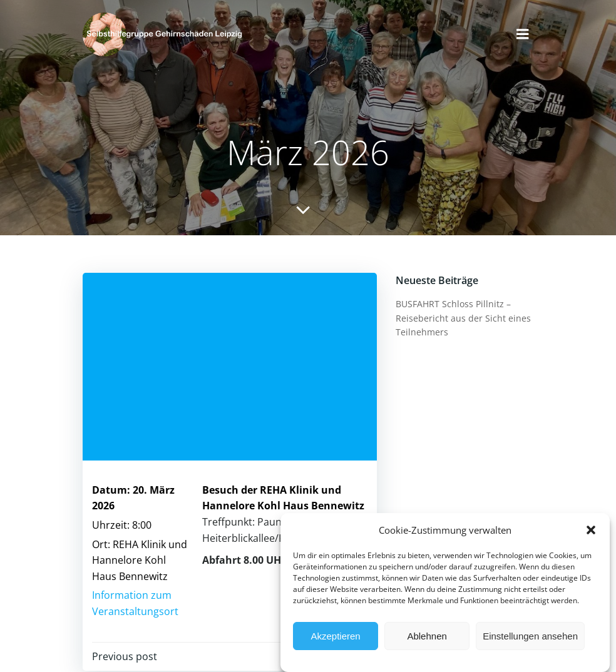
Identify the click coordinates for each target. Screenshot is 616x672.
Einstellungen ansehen (530, 637)
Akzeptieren (335, 637)
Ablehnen (427, 637)
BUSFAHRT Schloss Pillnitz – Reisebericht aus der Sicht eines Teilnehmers (463, 318)
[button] (591, 531)
